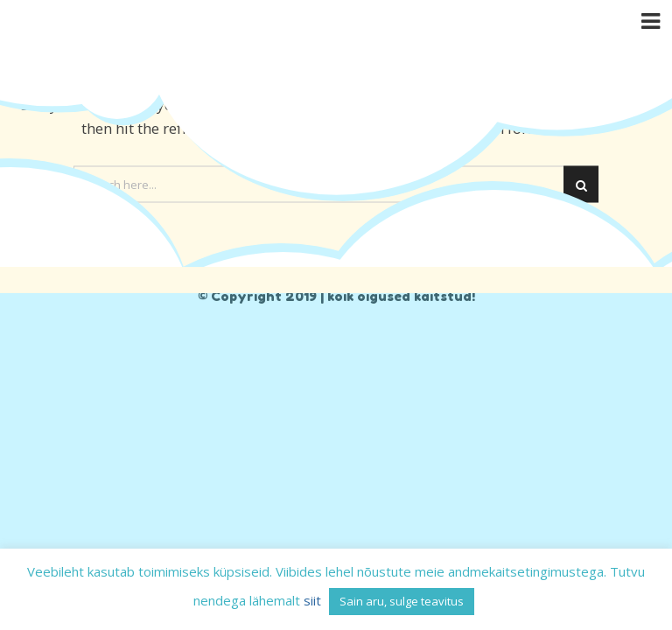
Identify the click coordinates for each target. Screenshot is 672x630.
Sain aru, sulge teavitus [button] (402, 601)
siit (312, 600)
